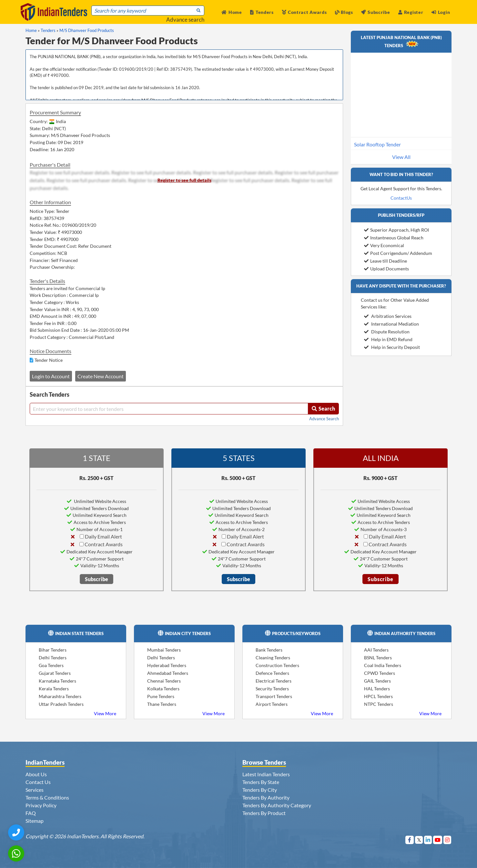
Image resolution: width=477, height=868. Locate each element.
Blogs (344, 12)
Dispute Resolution (387, 332)
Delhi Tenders (53, 658)
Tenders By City (260, 790)
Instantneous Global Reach (394, 238)
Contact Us (38, 782)
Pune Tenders (161, 696)
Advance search (185, 20)
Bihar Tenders (53, 650)
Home (232, 12)
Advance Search (324, 419)
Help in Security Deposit (392, 347)
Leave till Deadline (386, 261)
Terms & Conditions (47, 797)
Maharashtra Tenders (60, 696)
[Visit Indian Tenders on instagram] (447, 840)
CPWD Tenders (380, 673)
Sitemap (35, 821)
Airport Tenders (272, 704)
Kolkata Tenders (163, 689)
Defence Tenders (272, 673)
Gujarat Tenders (55, 673)
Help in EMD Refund (388, 339)
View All (401, 157)
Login (441, 12)
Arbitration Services (388, 316)
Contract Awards (304, 12)
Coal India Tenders (383, 665)
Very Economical (384, 245)
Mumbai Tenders (164, 650)
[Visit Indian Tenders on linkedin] (428, 840)
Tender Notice (49, 360)
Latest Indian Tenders (266, 774)
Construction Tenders (277, 665)
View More (105, 713)
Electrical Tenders (274, 681)
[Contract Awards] (81, 544)
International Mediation (391, 324)
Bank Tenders (269, 650)
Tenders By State (261, 782)
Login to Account (51, 376)
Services (35, 790)
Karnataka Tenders (57, 681)
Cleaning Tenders (273, 658)
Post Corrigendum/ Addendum (398, 253)
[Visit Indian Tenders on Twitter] (419, 840)
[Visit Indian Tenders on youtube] (438, 840)
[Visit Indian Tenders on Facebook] (410, 840)
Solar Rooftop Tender (377, 149)
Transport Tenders (274, 696)
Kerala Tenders (54, 689)
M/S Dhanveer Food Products (87, 30)
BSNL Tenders (378, 658)
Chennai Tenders (164, 681)
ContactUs (401, 198)
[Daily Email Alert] (82, 536)
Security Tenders (272, 689)
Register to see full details (184, 180)
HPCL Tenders (378, 696)
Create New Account (101, 376)
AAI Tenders (376, 650)
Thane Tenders (162, 704)
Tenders (262, 12)
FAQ (31, 813)
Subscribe (376, 12)
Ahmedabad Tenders (168, 673)
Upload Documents (386, 269)
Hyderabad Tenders (167, 665)
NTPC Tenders (379, 704)
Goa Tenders (51, 665)
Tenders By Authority (266, 797)
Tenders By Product (264, 813)
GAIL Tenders (377, 681)
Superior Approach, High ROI (396, 230)
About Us (36, 774)
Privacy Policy (41, 805)
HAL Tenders (377, 689)
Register (411, 12)
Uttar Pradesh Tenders (61, 704)
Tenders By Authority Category (277, 805)
